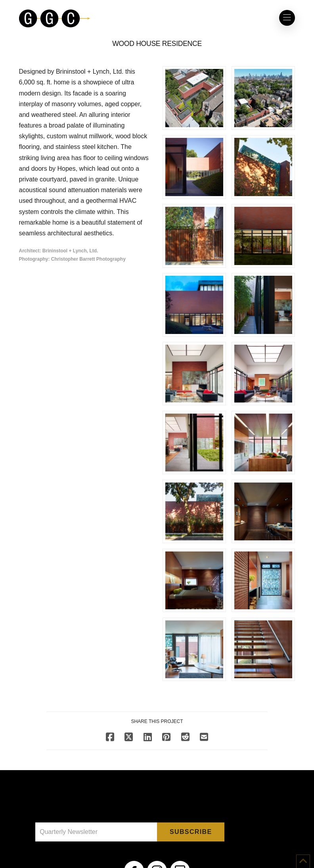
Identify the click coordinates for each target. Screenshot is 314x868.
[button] (287, 18)
